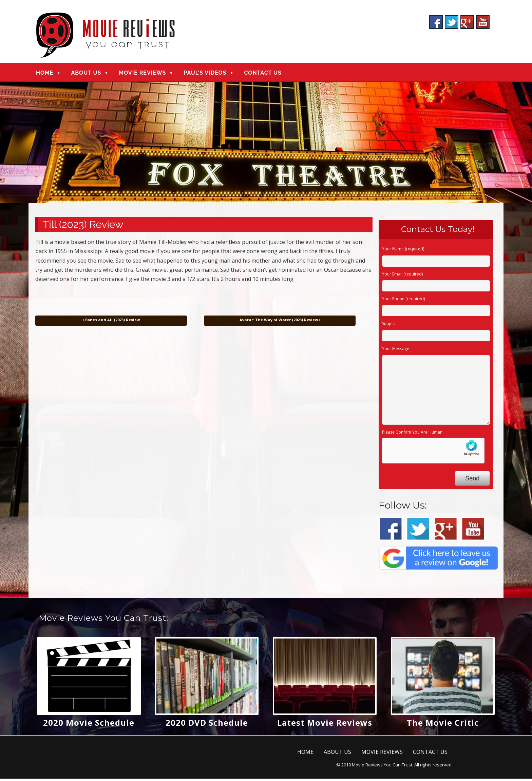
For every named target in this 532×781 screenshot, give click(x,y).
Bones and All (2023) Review (111, 322)
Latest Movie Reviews (325, 725)
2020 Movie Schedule (89, 725)
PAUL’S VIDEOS (205, 74)
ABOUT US (86, 74)
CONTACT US (263, 74)
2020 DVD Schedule (207, 725)
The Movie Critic (443, 725)
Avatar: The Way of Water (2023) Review (280, 322)
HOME (45, 74)
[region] (266, 145)
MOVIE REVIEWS (142, 74)
